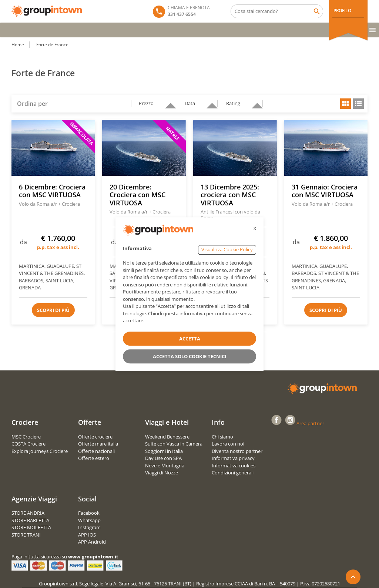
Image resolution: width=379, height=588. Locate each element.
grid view (346, 104)
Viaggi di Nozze (162, 473)
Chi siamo (222, 437)
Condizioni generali (233, 473)
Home (18, 45)
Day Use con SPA (163, 458)
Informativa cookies (234, 466)
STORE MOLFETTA (31, 527)
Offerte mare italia (98, 444)
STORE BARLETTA (30, 520)
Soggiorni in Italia (164, 451)
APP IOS (87, 535)
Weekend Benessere (167, 437)
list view (358, 104)
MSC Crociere (26, 437)
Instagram (89, 527)
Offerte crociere (95, 437)
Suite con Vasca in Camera (174, 444)
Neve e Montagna (165, 466)
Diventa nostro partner (237, 451)
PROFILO (342, 11)
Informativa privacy (233, 458)
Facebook (89, 513)
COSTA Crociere (28, 444)
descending (168, 102)
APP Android (92, 542)
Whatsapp (89, 520)
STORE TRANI (26, 535)
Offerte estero (94, 458)
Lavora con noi (228, 444)
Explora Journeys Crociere (40, 451)
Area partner (310, 423)
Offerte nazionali (96, 451)
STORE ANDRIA (28, 513)
